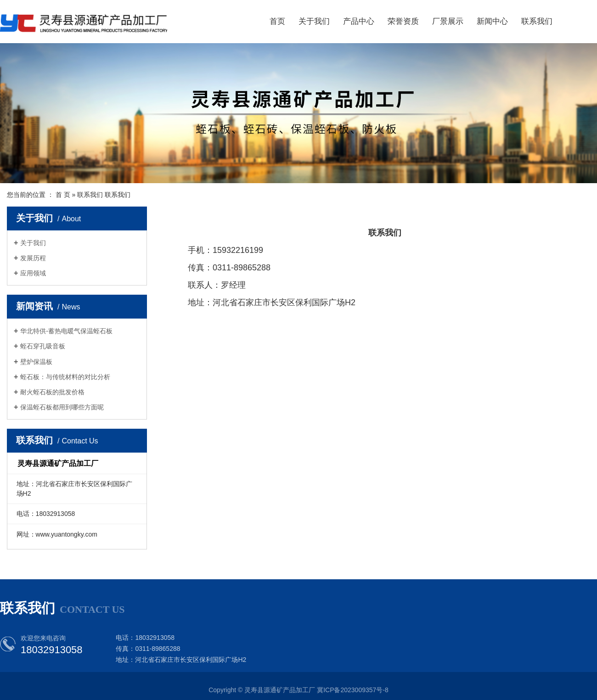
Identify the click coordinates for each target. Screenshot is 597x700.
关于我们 (314, 21)
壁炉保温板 (36, 362)
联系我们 (537, 21)
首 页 (63, 195)
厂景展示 (448, 21)
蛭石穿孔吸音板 (43, 346)
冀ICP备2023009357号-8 (353, 690)
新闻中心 (492, 21)
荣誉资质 (403, 21)
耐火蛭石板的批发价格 (52, 392)
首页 (277, 21)
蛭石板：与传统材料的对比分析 (65, 377)
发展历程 (33, 258)
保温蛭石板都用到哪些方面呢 (62, 407)
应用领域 (33, 273)
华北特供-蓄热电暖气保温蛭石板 (66, 331)
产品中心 (359, 21)
